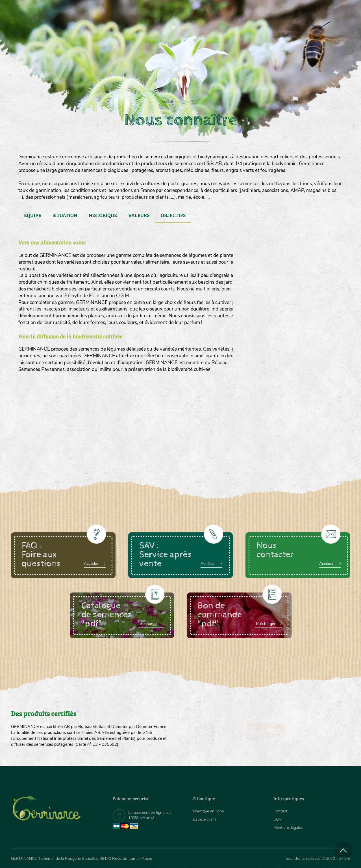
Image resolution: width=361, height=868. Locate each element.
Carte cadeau (163, 73)
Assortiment (223, 73)
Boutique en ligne (300, 73)
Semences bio (57, 73)
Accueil (167, 102)
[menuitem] (324, 11)
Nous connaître (109, 73)
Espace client (205, 819)
